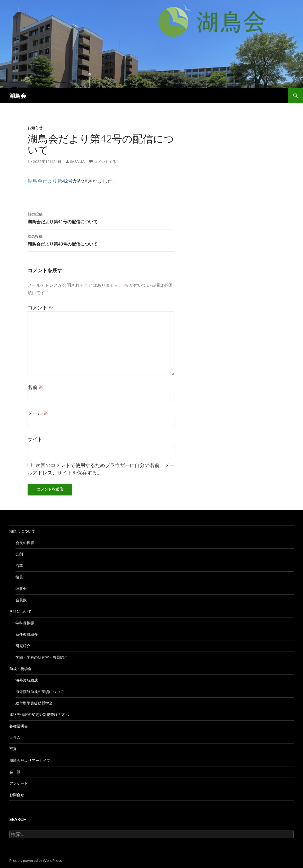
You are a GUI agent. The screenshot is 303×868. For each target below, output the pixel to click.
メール (38, 413)
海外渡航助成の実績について (40, 692)
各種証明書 (19, 726)
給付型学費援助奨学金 (34, 703)
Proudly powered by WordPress (36, 860)
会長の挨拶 (25, 543)
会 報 (15, 772)
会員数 (21, 600)
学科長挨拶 (25, 623)
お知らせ (35, 128)
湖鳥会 (18, 96)
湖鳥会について (22, 531)
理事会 (21, 589)
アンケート (19, 783)
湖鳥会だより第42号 (50, 181)
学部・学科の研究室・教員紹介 (42, 657)
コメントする (105, 161)
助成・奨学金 (20, 669)
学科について (20, 611)
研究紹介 (23, 646)
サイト (35, 439)
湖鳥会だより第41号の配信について (101, 217)
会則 (19, 554)
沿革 (19, 566)
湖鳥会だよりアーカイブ (30, 760)
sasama (77, 161)
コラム (15, 737)
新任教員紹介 (27, 634)
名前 (35, 387)
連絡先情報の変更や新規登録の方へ (39, 715)
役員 (19, 577)
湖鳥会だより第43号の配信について (101, 240)
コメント (40, 307)
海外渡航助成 (27, 680)
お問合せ (17, 795)
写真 (13, 749)
